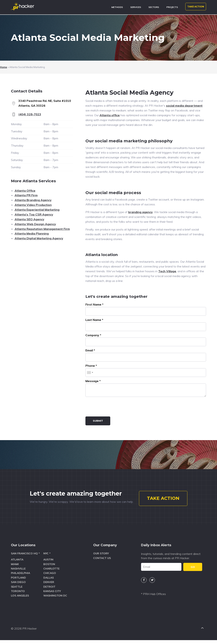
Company (93, 335)
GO (193, 571)
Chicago (50, 578)
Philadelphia (20, 578)
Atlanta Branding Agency (33, 200)
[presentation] (114, 407)
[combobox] (90, 373)
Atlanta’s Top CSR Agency (34, 214)
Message (93, 381)
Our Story (101, 558)
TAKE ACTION (196, 7)
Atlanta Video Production (33, 205)
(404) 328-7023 (30, 114)
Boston (49, 569)
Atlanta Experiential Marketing (37, 210)
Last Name (94, 320)
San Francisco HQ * (25, 558)
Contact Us (102, 562)
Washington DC (55, 600)
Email (90, 350)
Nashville (18, 573)
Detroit (49, 591)
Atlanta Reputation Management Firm (42, 229)
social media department (184, 106)
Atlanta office (110, 115)
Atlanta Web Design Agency (35, 224)
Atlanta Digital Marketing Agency (39, 238)
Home (4, 67)
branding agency (140, 212)
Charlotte (51, 573)
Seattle (17, 591)
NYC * (47, 558)
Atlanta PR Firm (26, 195)
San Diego (18, 587)
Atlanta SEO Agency (29, 219)
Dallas (49, 582)
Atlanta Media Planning (32, 233)
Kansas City (52, 596)
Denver (49, 587)
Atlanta (17, 564)
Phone (91, 366)
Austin (48, 564)
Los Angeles (20, 600)
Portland (18, 582)
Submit (98, 421)
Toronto (18, 596)
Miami (15, 569)
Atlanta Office (25, 191)
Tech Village (167, 271)
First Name (94, 304)
